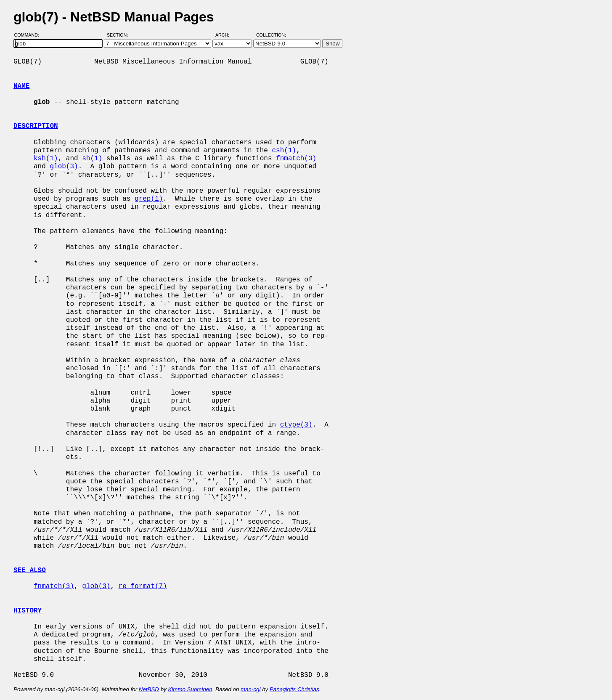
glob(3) (64, 167)
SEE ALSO (30, 570)
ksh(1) (46, 159)
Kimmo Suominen (190, 689)
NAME (21, 86)
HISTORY (28, 611)
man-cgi (250, 689)
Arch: (226, 35)
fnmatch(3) (296, 159)
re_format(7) (143, 586)
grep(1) (149, 199)
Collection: (271, 35)
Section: (119, 35)
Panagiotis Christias (294, 689)
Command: (29, 35)
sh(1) (92, 159)
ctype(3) (296, 425)
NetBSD (149, 689)
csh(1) (284, 151)
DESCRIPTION (36, 126)
